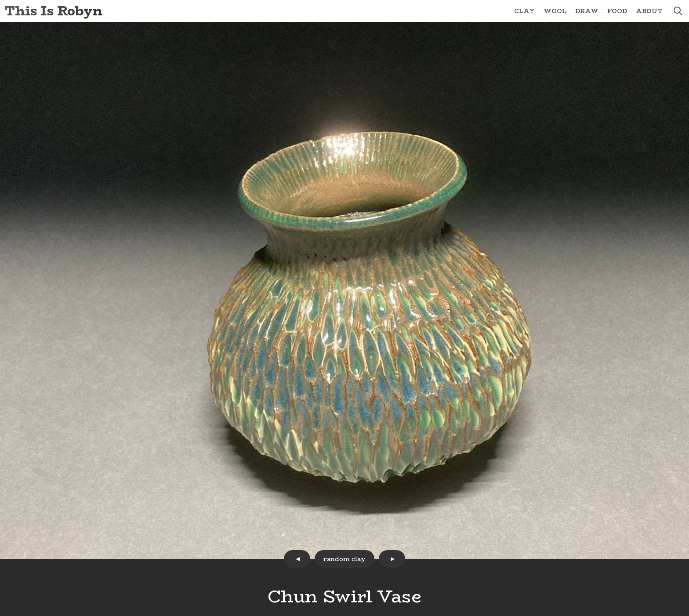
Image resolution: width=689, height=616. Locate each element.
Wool (555, 11)
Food (617, 11)
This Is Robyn (53, 11)
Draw (587, 11)
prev (297, 559)
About (649, 11)
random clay (344, 559)
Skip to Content (0, 0)
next (392, 559)
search (678, 11)
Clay (524, 11)
